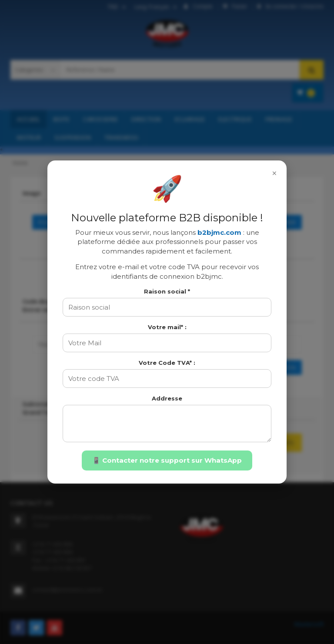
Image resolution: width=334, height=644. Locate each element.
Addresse (167, 398)
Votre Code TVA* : (167, 363)
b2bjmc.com (219, 232)
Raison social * (167, 291)
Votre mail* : (167, 327)
